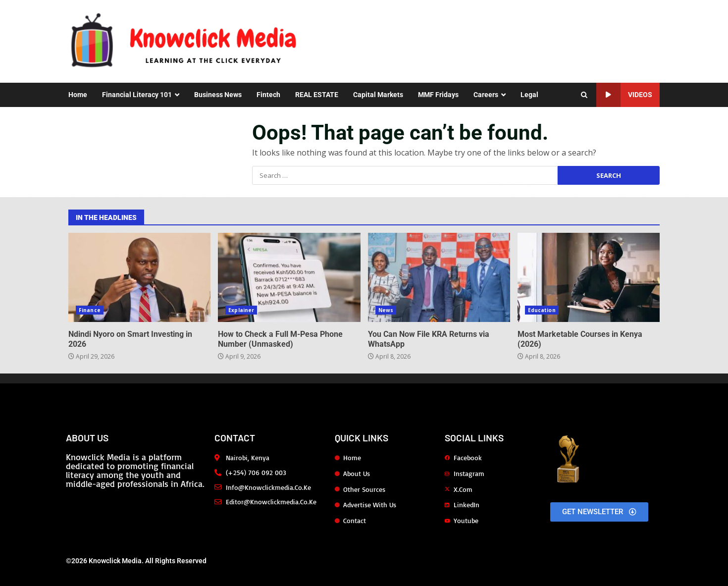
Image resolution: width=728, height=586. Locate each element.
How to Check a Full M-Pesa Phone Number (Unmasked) (289, 277)
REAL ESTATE (317, 95)
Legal (529, 95)
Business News (218, 95)
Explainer (241, 310)
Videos (624, 95)
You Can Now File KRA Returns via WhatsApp (439, 277)
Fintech (268, 95)
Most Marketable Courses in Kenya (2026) (589, 277)
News (386, 310)
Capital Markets (378, 95)
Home (78, 95)
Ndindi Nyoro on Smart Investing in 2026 (139, 277)
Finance (90, 310)
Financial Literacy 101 (137, 95)
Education (542, 310)
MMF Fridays (438, 95)
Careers (486, 95)
